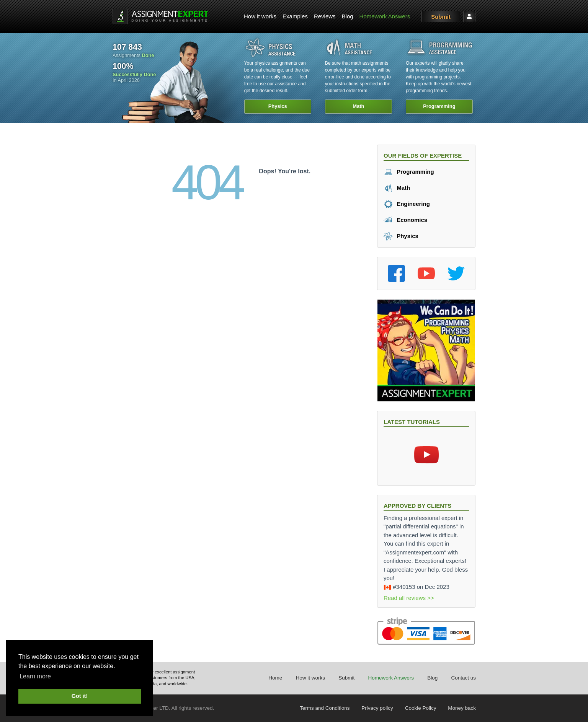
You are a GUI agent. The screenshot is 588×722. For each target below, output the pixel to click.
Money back (462, 708)
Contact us (463, 678)
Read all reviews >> (409, 598)
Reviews (325, 16)
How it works (260, 16)
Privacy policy (377, 708)
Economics (405, 220)
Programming (409, 172)
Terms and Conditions (325, 708)
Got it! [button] (80, 696)
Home (275, 678)
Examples (295, 16)
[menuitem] (260, 17)
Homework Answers (385, 16)
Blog (348, 16)
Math (397, 188)
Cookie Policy (421, 708)
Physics (401, 236)
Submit (441, 17)
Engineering (407, 204)
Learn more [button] (35, 676)
